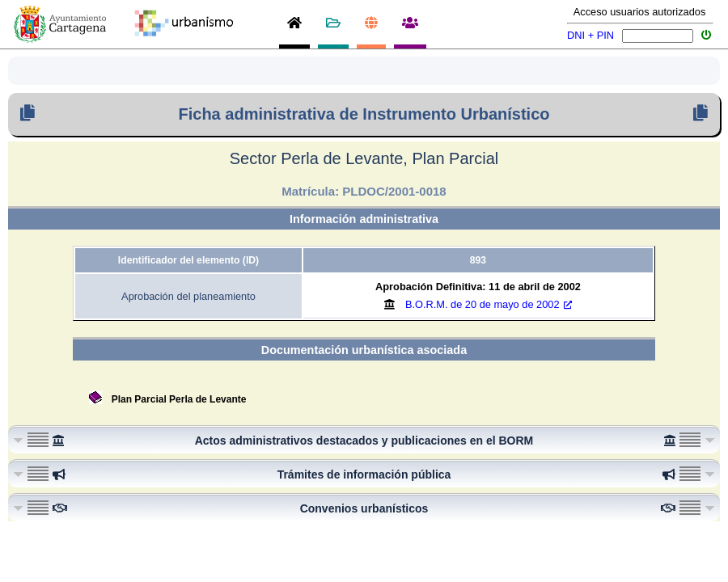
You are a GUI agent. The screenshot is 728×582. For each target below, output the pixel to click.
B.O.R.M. (489, 304)
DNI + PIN (590, 35)
